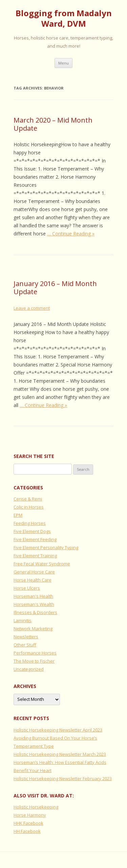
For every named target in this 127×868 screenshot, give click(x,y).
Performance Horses (35, 653)
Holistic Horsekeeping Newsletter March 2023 (60, 754)
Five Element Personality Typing (46, 547)
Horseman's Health (33, 596)
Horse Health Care (33, 580)
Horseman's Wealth (34, 604)
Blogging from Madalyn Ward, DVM (64, 19)
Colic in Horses (29, 507)
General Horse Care (34, 572)
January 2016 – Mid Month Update (55, 288)
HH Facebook (27, 831)
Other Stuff (25, 645)
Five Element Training (35, 556)
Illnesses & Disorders (35, 612)
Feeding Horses (30, 523)
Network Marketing (33, 629)
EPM (18, 515)
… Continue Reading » (71, 234)
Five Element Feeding (35, 539)
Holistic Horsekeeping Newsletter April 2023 (58, 730)
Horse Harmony (30, 815)
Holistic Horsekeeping (36, 807)
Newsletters (26, 637)
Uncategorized (29, 669)
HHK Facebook (28, 823)
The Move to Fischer (34, 661)
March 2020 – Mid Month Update (53, 124)
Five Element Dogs (32, 531)
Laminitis (23, 620)
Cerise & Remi (28, 499)
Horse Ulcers (27, 588)
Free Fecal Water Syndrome (42, 564)
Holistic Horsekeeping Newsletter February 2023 (63, 778)
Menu (63, 63)
